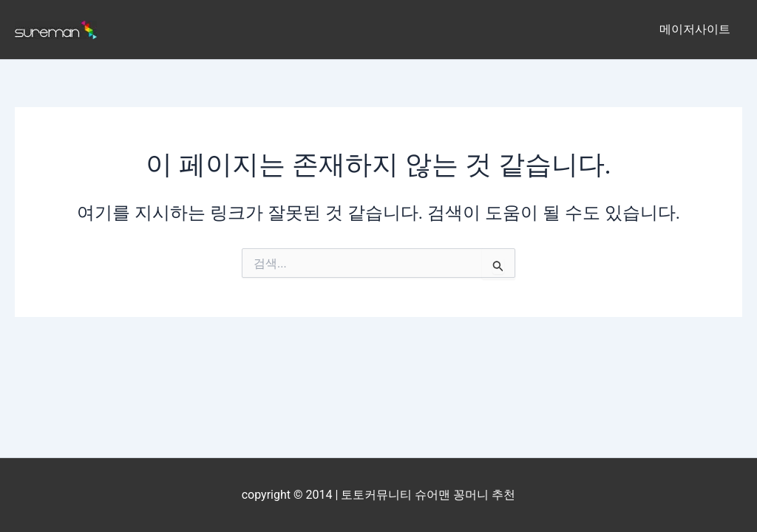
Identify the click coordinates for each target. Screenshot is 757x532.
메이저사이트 (695, 29)
